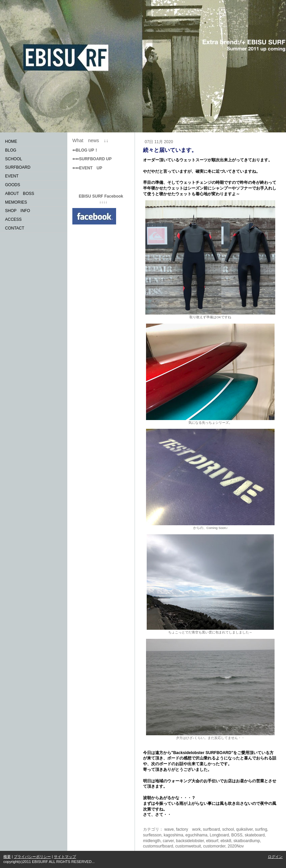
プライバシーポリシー (32, 857)
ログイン (275, 857)
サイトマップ (65, 857)
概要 (7, 857)
